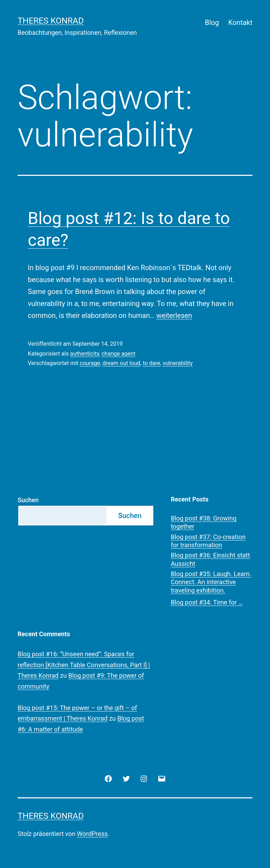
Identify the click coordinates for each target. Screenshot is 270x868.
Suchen (28, 500)
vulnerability (178, 363)
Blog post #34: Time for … (207, 602)
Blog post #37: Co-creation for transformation (208, 541)
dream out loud (122, 363)
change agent (118, 354)
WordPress (92, 834)
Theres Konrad (51, 21)
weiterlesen (174, 315)
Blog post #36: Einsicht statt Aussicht (210, 559)
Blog (212, 23)
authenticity (84, 354)
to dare (152, 363)
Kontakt (240, 23)
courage (90, 363)
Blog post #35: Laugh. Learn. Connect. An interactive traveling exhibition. (211, 582)
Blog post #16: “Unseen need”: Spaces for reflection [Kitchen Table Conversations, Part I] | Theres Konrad (84, 665)
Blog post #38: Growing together (204, 522)
